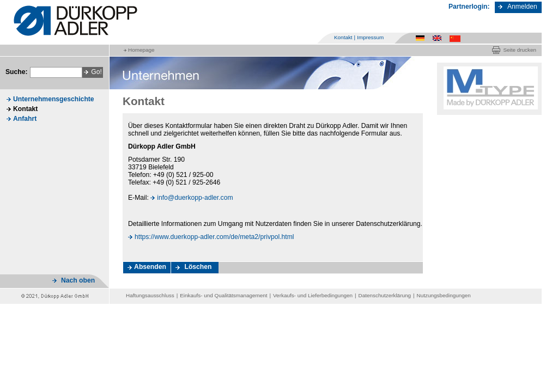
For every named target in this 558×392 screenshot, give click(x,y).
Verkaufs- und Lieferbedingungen (313, 295)
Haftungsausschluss (150, 295)
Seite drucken (520, 50)
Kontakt (343, 37)
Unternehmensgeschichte (54, 99)
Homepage (141, 50)
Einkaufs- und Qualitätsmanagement (223, 295)
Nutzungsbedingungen (444, 295)
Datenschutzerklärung (385, 295)
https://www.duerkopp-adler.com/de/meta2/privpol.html (214, 237)
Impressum (370, 37)
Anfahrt (25, 119)
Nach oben (78, 280)
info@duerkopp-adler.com (195, 198)
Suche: (17, 72)
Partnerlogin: (469, 7)
